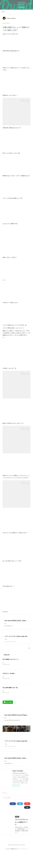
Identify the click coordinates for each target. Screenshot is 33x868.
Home (3, 12)
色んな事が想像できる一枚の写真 (12, 695)
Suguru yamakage (11, 18)
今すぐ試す (21, 7)
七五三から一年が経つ (9, 681)
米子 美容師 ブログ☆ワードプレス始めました (15, 666)
